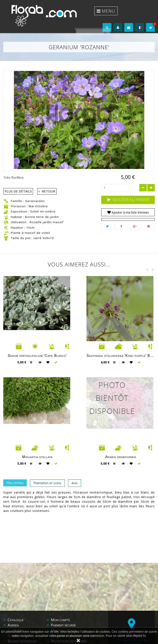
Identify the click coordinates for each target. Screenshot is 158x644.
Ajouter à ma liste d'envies (130, 203)
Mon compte (60, 600)
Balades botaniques (22, 621)
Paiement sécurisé (63, 606)
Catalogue (16, 600)
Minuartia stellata (37, 447)
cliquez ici (139, 636)
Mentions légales (64, 611)
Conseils (14, 616)
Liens (64, 627)
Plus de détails (18, 182)
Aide (54, 627)
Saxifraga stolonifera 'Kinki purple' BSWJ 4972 (121, 346)
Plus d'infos (15, 473)
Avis (75, 474)
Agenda (13, 606)
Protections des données (69, 621)
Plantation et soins (47, 474)
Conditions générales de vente (73, 616)
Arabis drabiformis (121, 447)
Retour (48, 182)
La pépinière (16, 611)
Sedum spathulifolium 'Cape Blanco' (37, 346)
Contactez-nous (20, 627)
